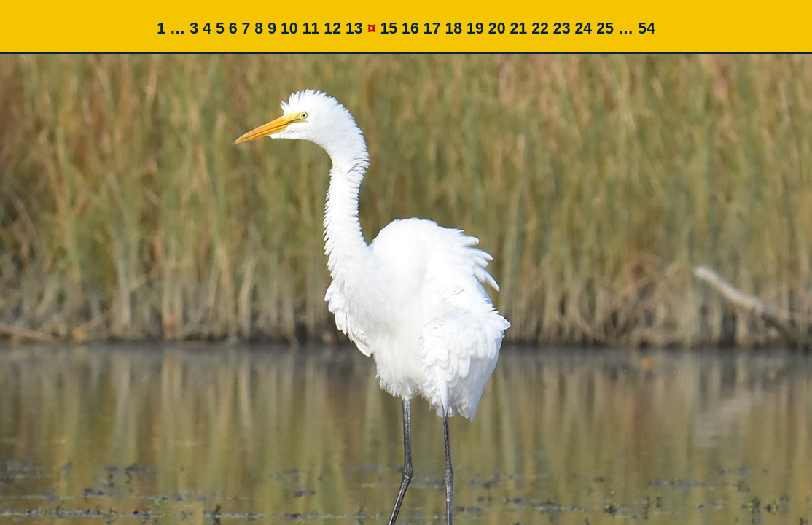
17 (432, 28)
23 (562, 28)
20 (497, 28)
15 (389, 28)
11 (311, 28)
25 (605, 28)
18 (453, 28)
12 (332, 28)
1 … (171, 28)
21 (518, 28)
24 (583, 28)
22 (540, 28)
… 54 (637, 28)
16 (410, 28)
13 (354, 28)
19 (475, 28)
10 (289, 28)
